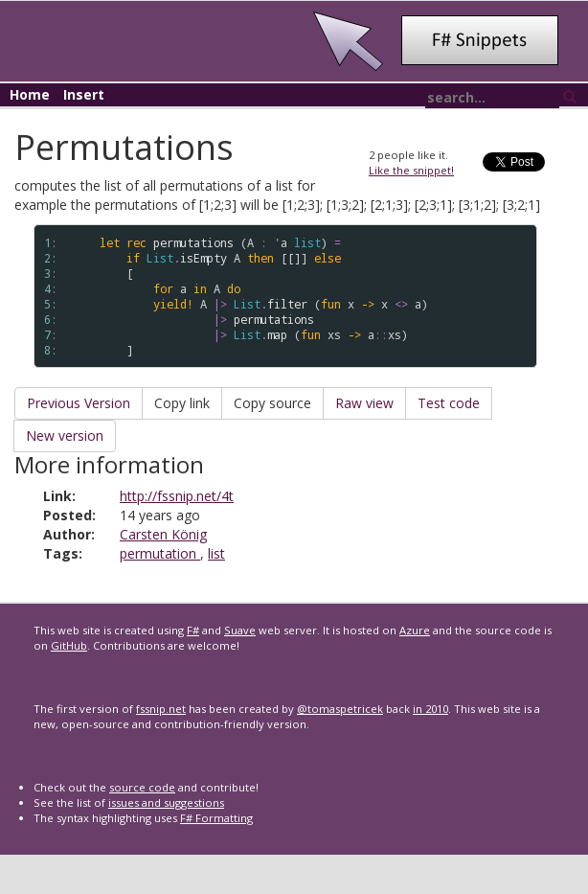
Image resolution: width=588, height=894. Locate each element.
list (216, 553)
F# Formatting (216, 818)
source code (142, 787)
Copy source (272, 403)
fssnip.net (161, 709)
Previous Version (79, 403)
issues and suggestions (166, 802)
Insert (84, 94)
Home (30, 94)
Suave (240, 630)
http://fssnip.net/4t (177, 496)
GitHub (69, 645)
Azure (415, 630)
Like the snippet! (411, 170)
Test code (449, 403)
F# (193, 630)
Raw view (364, 403)
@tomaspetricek (340, 709)
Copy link (182, 403)
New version (65, 436)
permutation (160, 553)
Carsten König (163, 534)
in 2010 (430, 709)
